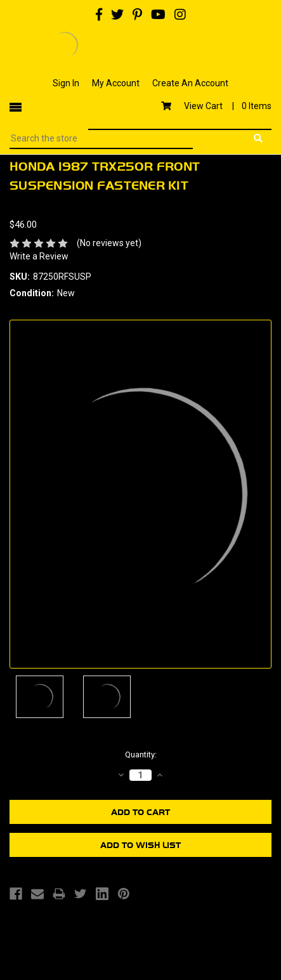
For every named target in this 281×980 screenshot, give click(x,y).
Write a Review (39, 256)
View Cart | (216, 106)
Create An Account (190, 83)
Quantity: (141, 755)
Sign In (66, 83)
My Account (116, 83)
